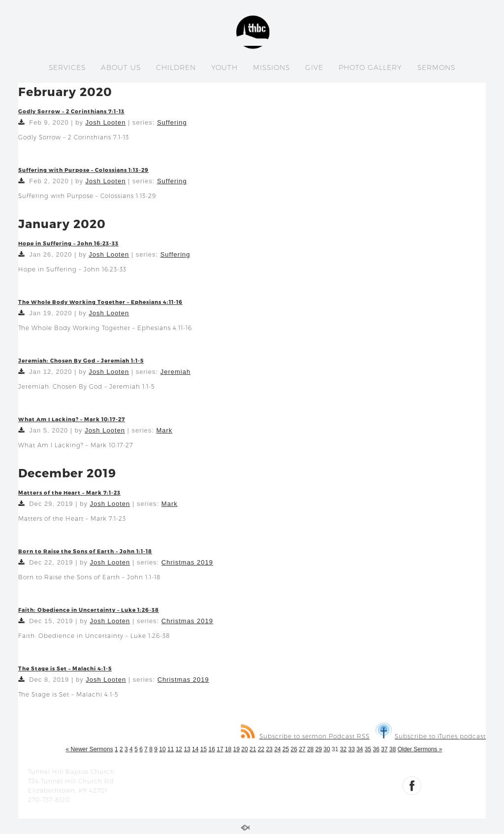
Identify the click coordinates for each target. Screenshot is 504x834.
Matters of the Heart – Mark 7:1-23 (69, 492)
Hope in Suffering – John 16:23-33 (68, 243)
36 (376, 749)
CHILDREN (176, 67)
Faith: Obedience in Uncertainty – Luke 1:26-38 (89, 610)
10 (162, 749)
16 (212, 749)
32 (343, 749)
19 (236, 749)
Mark (164, 430)
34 (360, 749)
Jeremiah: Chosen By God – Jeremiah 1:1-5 (81, 360)
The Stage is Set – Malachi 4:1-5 (65, 668)
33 (351, 749)
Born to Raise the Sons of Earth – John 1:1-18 (85, 551)
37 (384, 749)
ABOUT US (121, 67)
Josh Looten (106, 122)
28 (310, 749)
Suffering (172, 122)
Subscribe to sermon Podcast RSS (305, 736)
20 (244, 749)
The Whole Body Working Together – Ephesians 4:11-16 (100, 302)
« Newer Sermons (90, 749)
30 (327, 749)
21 (253, 749)
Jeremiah (175, 372)
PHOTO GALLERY (370, 67)
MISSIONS (271, 67)
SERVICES (67, 67)
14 (195, 749)
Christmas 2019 (187, 562)
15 (204, 749)
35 (368, 749)
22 (261, 749)
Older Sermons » (420, 749)
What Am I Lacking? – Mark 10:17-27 (72, 419)
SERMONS (436, 67)
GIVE (314, 67)
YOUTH (224, 67)
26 (294, 749)
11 (171, 749)
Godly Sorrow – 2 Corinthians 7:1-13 (71, 111)
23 (269, 749)
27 (302, 749)
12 (179, 749)
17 (220, 749)
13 (187, 749)
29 (319, 749)
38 (393, 749)
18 (228, 749)
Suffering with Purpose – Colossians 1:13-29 (83, 170)
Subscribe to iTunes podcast (431, 736)
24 (277, 749)
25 (286, 749)
